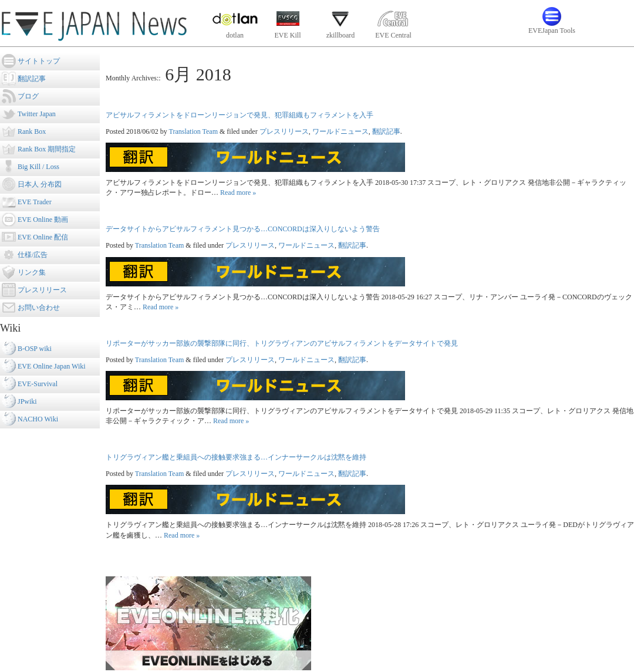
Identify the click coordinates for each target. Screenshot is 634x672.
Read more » (238, 193)
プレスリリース (284, 131)
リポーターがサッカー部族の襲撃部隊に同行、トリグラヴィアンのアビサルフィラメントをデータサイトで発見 (282, 343)
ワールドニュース (340, 131)
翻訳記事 (386, 131)
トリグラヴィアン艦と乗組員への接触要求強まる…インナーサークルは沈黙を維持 (236, 457)
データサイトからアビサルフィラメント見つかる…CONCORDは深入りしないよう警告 (243, 229)
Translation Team (193, 131)
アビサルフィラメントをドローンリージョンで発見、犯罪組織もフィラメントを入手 (240, 115)
